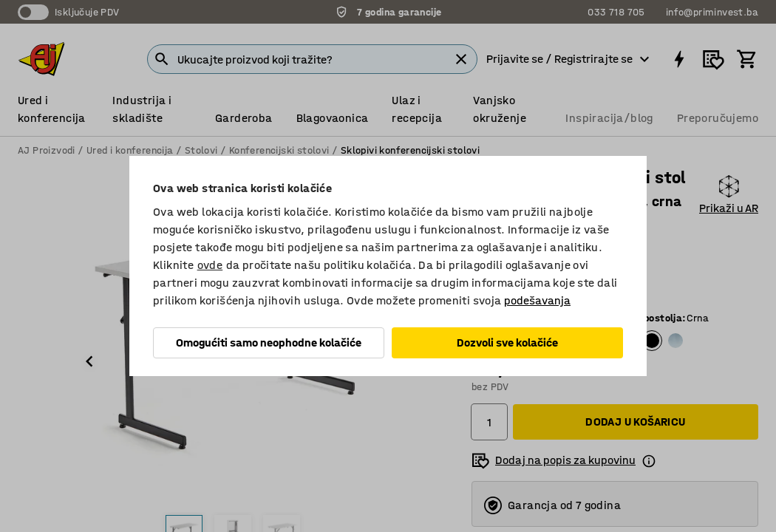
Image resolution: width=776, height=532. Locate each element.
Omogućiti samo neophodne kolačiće (269, 342)
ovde (210, 265)
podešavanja (537, 300)
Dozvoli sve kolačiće (507, 342)
